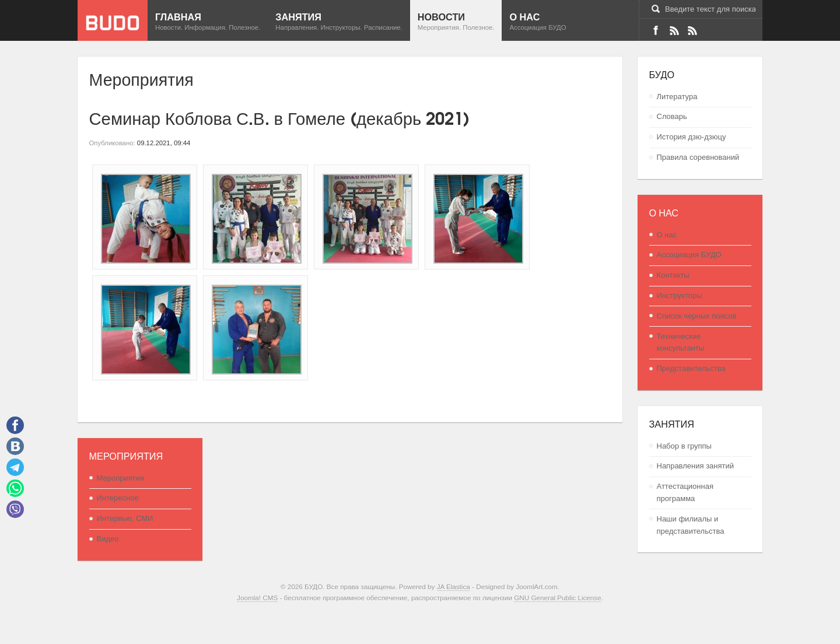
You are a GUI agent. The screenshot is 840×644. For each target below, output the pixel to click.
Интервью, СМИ (125, 518)
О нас (667, 235)
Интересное (118, 498)
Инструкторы (680, 295)
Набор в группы (684, 446)
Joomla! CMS (257, 598)
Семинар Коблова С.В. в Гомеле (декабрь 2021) (280, 117)
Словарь (672, 116)
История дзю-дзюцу (692, 137)
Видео (108, 539)
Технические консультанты (681, 342)
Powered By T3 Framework (420, 621)
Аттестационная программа (685, 492)
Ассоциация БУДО (689, 255)
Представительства (691, 368)
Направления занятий (696, 466)
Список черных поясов (697, 316)
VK (674, 30)
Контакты (673, 275)
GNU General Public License (557, 598)
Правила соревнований (698, 157)
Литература (677, 97)
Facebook (656, 30)
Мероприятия (121, 478)
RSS (692, 30)
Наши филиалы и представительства (691, 525)
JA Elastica (454, 587)
